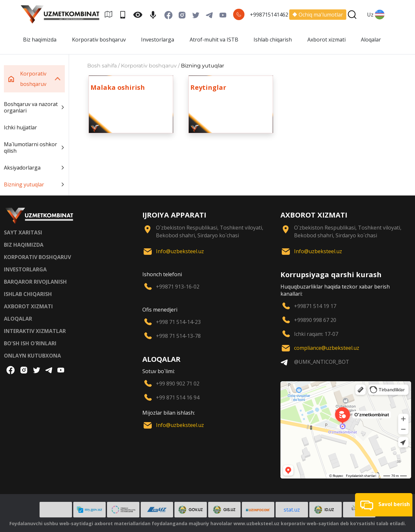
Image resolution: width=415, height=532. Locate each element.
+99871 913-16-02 (178, 287)
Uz (376, 15)
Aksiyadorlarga (34, 168)
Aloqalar (371, 40)
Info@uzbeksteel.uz (180, 251)
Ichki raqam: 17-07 (316, 334)
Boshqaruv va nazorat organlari (34, 107)
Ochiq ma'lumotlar (318, 15)
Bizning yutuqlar (34, 184)
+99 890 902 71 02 (178, 384)
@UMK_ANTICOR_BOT (322, 362)
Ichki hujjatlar (20, 127)
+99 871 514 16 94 (178, 397)
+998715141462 (269, 15)
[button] (384, 505)
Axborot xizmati (326, 40)
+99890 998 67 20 (315, 320)
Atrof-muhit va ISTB (214, 40)
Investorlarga (158, 40)
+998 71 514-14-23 (178, 322)
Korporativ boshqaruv (99, 40)
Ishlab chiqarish (273, 40)
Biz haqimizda (40, 40)
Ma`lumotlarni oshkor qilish (34, 148)
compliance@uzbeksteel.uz (327, 348)
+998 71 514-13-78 (178, 336)
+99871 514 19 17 (315, 306)
